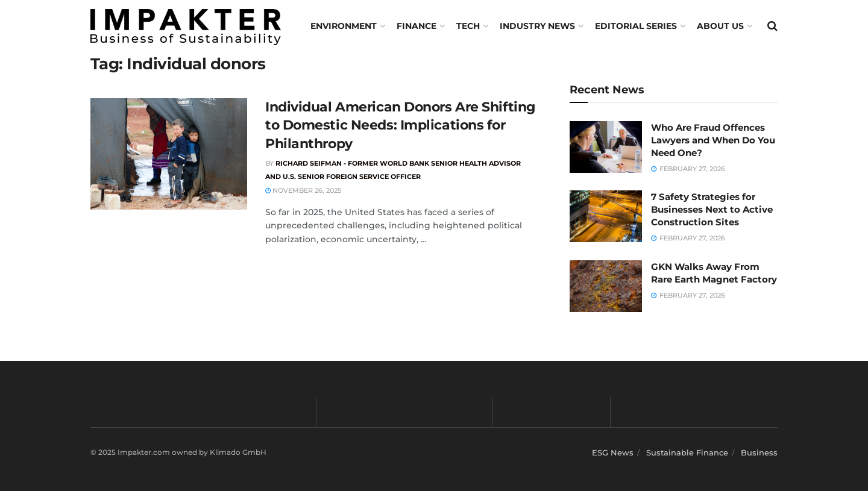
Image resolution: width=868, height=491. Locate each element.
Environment (344, 26)
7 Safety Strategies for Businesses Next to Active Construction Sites (712, 209)
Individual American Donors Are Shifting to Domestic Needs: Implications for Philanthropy (400, 126)
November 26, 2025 (303, 190)
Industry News (537, 26)
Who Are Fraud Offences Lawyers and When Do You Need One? (713, 140)
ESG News (613, 452)
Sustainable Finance (687, 452)
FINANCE (417, 26)
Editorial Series (636, 26)
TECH (468, 26)
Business (759, 452)
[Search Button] (772, 26)
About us (720, 26)
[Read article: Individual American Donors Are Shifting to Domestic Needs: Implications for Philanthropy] (169, 154)
